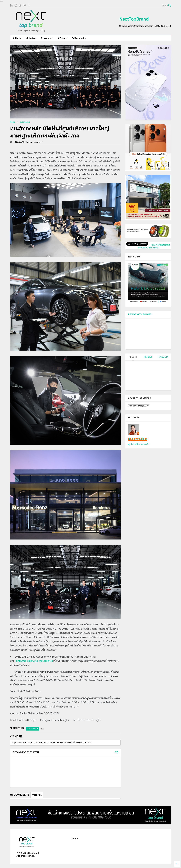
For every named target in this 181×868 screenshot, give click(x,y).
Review (31, 38)
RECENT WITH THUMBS (140, 314)
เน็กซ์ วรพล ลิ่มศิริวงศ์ (138, 439)
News (63, 38)
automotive (25, 122)
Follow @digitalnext (160, 245)
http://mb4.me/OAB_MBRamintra (35, 661)
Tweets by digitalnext (148, 248)
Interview (47, 38)
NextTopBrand (134, 19)
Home (17, 38)
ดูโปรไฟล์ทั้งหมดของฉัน (139, 444)
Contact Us (79, 38)
